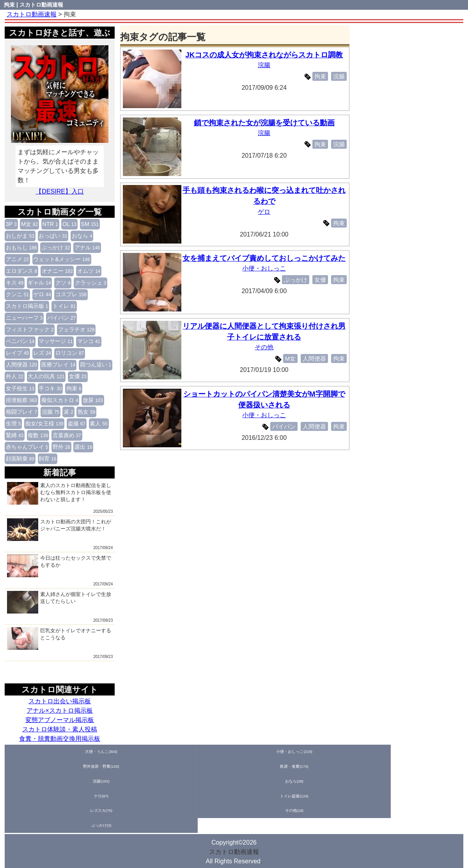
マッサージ (56, 341)
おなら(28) (257, 752)
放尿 (93, 400)
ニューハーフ (24, 318)
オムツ (89, 271)
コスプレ (71, 294)
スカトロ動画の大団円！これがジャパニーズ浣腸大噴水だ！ (59, 530)
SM (90, 224)
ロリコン (70, 353)
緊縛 (15, 435)
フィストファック (30, 329)
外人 (15, 376)
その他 (266, 347)
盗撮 (77, 423)
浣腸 (51, 412)
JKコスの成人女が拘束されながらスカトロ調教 (266, 55)
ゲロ (42, 294)
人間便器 (21, 365)
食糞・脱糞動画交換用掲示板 (60, 739)
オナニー (57, 271)
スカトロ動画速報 (234, 794)
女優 (78, 376)
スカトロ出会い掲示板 (60, 701)
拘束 (74, 388)
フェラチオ (76, 329)
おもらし (21, 247)
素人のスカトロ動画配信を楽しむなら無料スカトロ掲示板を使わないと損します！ (59, 493)
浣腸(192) (211, 752)
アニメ (17, 259)
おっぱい (53, 236)
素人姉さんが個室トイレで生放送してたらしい (59, 602)
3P (11, 224)
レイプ (17, 353)
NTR (50, 224)
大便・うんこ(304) (27, 752)
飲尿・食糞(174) (165, 752)
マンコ (89, 341)
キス (15, 283)
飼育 (47, 459)
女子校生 (20, 388)
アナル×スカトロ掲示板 (59, 711)
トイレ (64, 306)
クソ (63, 283)
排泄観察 (21, 400)
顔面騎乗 (20, 459)
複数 (38, 435)
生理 (13, 423)
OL (69, 224)
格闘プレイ (22, 412)
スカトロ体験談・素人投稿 (60, 729)
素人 (98, 423)
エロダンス (22, 271)
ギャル (39, 283)
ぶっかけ (56, 247)
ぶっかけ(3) (27, 767)
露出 (83, 447)
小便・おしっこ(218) (74, 752)
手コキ (50, 388)
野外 (61, 447)
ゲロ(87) (303, 752)
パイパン (61, 318)
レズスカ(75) (394, 752)
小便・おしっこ (266, 279)
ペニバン (20, 341)
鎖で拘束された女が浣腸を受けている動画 (266, 123)
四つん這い (96, 365)
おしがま (20, 236)
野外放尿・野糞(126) (119, 752)
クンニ (17, 294)
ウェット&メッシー (62, 259)
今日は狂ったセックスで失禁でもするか (59, 566)
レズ (42, 353)
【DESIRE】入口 (60, 191)
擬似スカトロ (60, 400)
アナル (87, 247)
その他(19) (440, 752)
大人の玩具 (46, 376)
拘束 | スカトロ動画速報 (34, 5)
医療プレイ (58, 365)
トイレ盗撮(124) (349, 752)
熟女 (86, 412)
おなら (82, 236)
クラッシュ (91, 283)
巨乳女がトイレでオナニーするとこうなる (59, 639)
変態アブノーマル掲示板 (60, 720)
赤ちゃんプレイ (27, 447)
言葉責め (67, 435)
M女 (29, 224)
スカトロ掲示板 (27, 306)
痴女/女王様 (44, 423)
